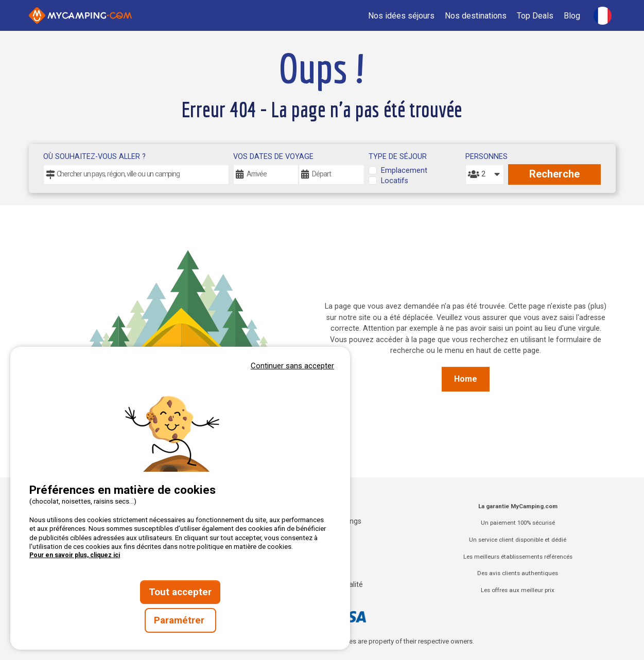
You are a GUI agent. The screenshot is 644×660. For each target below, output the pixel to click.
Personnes (484, 157)
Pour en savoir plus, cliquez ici (75, 555)
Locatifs (395, 181)
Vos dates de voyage (273, 157)
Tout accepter (180, 592)
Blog (572, 16)
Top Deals (535, 16)
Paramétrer (180, 620)
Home (466, 379)
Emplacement (404, 171)
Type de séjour (398, 157)
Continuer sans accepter (292, 366)
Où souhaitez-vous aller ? (94, 157)
